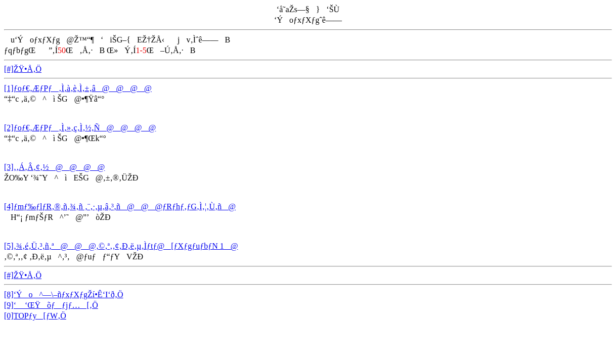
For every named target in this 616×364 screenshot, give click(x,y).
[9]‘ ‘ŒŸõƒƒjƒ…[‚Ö (51, 305)
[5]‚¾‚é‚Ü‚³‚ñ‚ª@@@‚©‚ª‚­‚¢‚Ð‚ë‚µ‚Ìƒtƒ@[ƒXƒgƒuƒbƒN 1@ (121, 246)
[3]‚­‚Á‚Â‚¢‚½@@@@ (54, 167)
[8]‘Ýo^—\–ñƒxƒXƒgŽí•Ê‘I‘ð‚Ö (64, 294)
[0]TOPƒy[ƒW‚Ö (35, 316)
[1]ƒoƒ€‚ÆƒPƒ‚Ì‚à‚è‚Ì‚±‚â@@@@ (78, 88)
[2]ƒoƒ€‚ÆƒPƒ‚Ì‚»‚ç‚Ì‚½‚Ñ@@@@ (80, 128)
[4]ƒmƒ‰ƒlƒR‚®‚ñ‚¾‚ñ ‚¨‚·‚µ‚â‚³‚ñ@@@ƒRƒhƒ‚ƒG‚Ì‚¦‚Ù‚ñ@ (120, 207)
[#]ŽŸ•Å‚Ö (23, 69)
